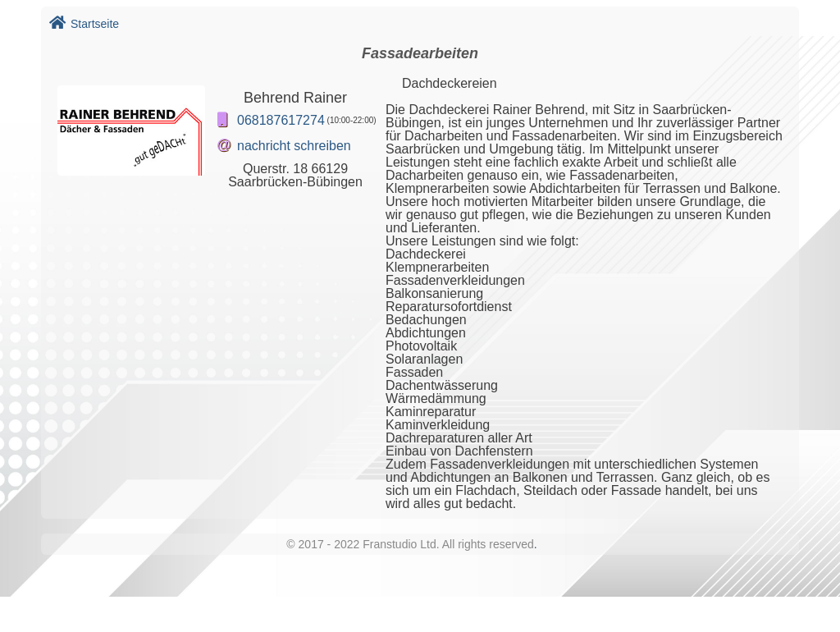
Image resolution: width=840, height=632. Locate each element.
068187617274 (281, 120)
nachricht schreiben (294, 146)
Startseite (84, 24)
